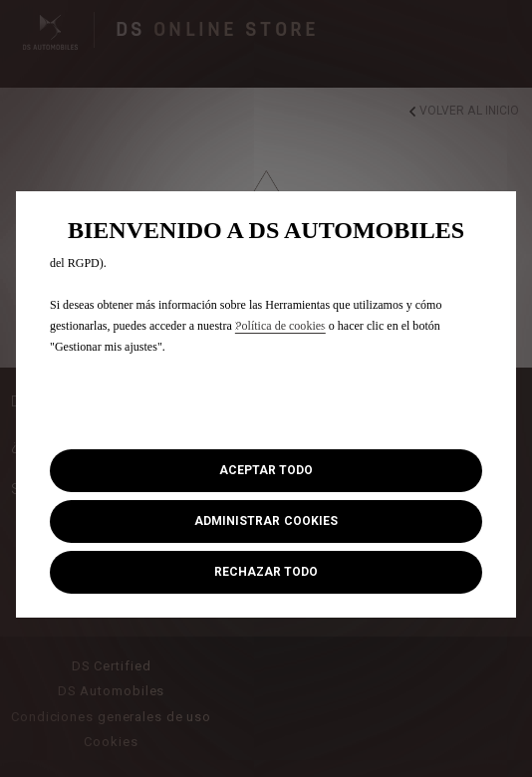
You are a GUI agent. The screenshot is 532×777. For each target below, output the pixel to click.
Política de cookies (280, 326)
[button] (266, 521)
